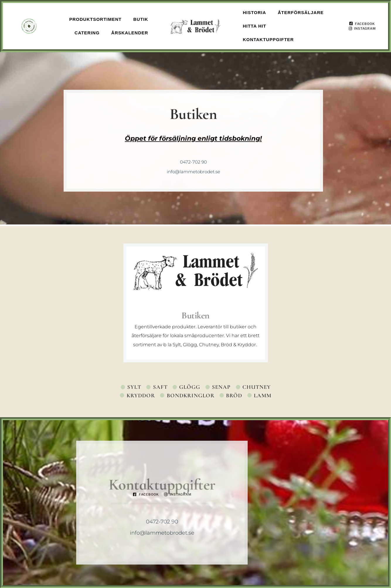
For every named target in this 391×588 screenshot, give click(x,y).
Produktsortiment (95, 19)
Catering (87, 33)
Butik (141, 19)
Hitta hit (254, 26)
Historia (254, 12)
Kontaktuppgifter (268, 39)
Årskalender (130, 33)
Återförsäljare (301, 12)
